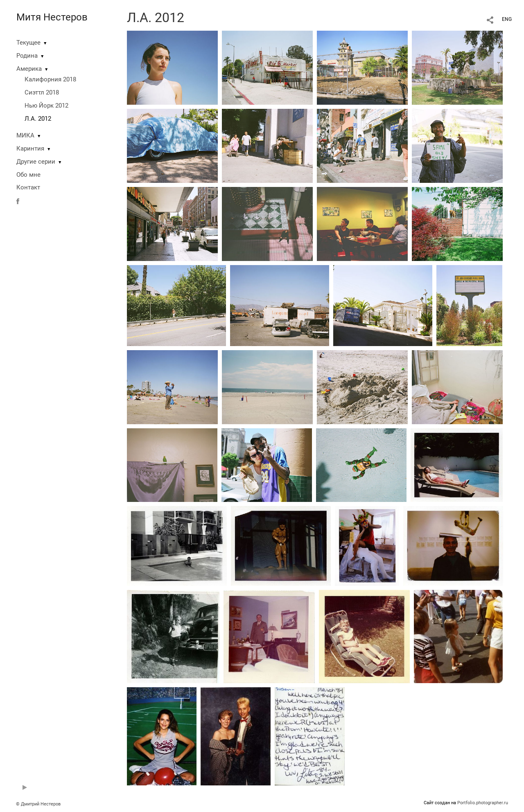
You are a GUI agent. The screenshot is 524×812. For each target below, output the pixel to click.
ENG (507, 19)
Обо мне (28, 175)
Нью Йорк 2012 (46, 106)
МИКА (25, 135)
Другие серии (36, 162)
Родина (27, 56)
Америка (29, 69)
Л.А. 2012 (38, 119)
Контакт (28, 187)
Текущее (28, 43)
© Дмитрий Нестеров (39, 804)
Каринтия (30, 148)
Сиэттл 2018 (42, 92)
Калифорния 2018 (50, 79)
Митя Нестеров (52, 17)
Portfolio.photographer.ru (483, 803)
